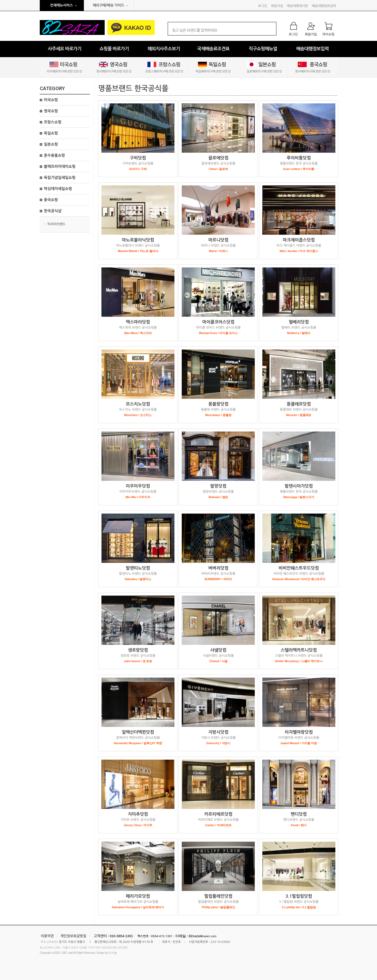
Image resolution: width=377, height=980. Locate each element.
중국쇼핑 (51, 200)
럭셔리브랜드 (56, 224)
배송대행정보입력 (324, 6)
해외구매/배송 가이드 (109, 5)
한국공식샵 (53, 211)
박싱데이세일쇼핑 (58, 189)
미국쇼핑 (51, 100)
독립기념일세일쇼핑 (60, 178)
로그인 (262, 6)
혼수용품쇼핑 (54, 155)
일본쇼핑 (51, 144)
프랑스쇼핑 (53, 122)
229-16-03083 (220, 942)
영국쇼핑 (51, 111)
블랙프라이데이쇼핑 (60, 166)
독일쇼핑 (51, 133)
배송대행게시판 (297, 6)
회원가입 (277, 6)
